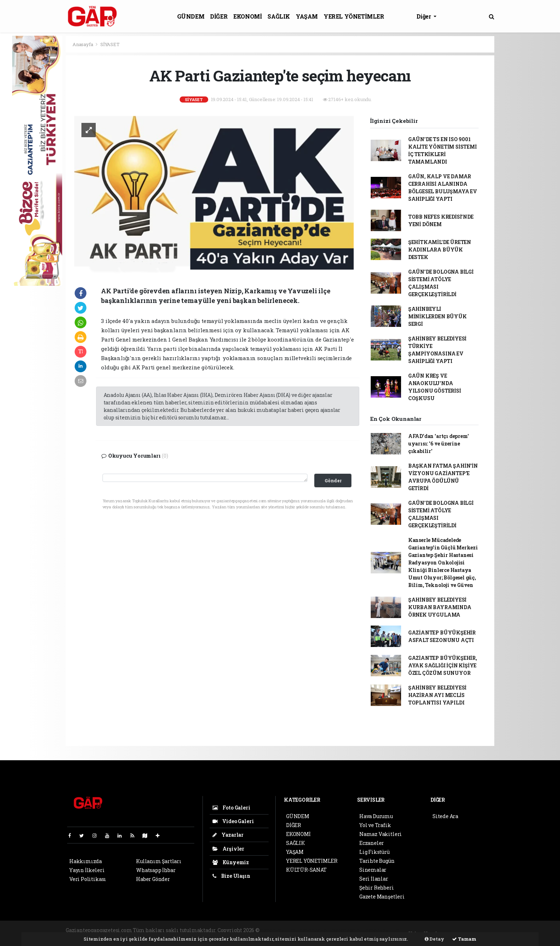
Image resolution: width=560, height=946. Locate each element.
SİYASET (110, 44)
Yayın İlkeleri (87, 870)
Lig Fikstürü (374, 852)
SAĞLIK (279, 16)
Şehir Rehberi (377, 888)
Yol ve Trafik (375, 825)
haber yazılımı (279, 930)
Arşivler (228, 849)
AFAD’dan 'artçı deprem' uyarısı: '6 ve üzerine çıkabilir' (439, 444)
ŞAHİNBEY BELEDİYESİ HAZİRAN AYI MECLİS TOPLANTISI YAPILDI (437, 695)
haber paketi (315, 930)
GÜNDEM (191, 16)
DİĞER (219, 16)
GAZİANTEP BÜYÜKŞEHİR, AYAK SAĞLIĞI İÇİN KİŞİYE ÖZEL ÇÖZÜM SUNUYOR (443, 665)
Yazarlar (228, 835)
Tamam (464, 939)
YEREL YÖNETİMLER (354, 16)
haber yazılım (383, 930)
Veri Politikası (88, 879)
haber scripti (348, 930)
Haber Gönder (153, 879)
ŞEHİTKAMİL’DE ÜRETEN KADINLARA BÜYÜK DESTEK (440, 250)
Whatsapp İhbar (156, 870)
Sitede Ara (445, 816)
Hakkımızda (86, 861)
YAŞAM (307, 16)
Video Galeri (233, 821)
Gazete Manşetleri (382, 897)
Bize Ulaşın (231, 876)
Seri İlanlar (374, 879)
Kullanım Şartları (159, 861)
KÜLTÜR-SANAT (306, 870)
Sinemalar (373, 870)
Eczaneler (372, 843)
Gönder (333, 481)
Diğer (424, 16)
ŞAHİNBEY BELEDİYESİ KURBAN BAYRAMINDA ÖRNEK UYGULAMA (440, 607)
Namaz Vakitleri (381, 834)
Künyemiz (231, 862)
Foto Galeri (231, 808)
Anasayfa (83, 44)
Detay (434, 939)
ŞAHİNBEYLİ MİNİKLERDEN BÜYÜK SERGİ (437, 316)
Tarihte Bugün (377, 861)
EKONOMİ (247, 16)
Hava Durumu (376, 816)
